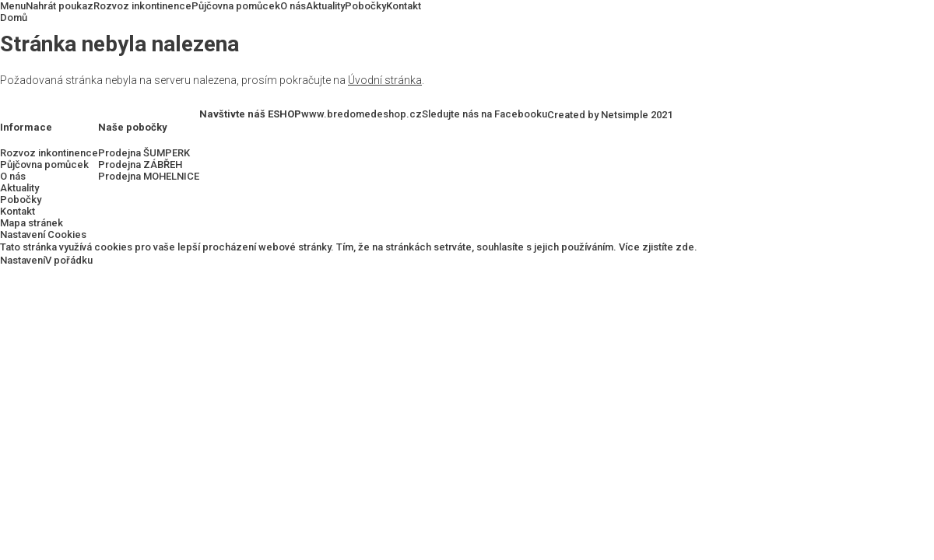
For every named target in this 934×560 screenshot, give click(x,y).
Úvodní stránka (385, 80)
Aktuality (325, 6)
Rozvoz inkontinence (142, 6)
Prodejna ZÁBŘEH (140, 164)
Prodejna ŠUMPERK (144, 153)
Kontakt (404, 6)
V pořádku (69, 260)
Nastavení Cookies (43, 234)
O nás (293, 6)
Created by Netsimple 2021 (610, 115)
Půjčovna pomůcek (236, 6)
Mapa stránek (32, 223)
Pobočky (365, 6)
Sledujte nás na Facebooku (485, 114)
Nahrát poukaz (60, 6)
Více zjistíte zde (657, 247)
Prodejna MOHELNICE (149, 176)
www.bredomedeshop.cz (362, 114)
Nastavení (23, 260)
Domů (14, 17)
